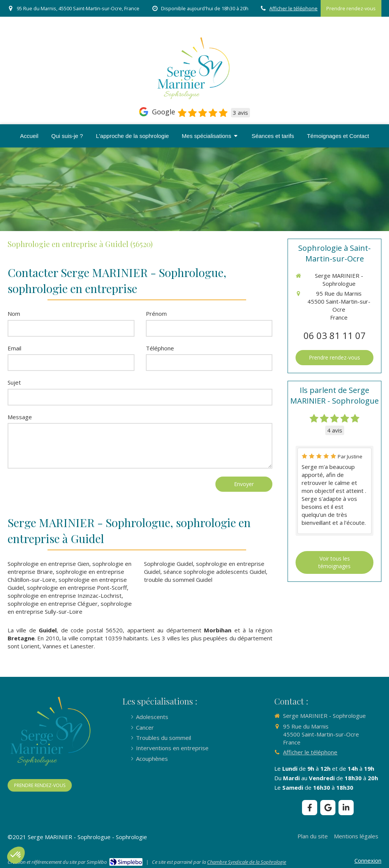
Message (20, 417)
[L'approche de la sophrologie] (132, 136)
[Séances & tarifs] (273, 136)
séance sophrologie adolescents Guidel (215, 572)
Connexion (368, 860)
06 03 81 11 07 (335, 335)
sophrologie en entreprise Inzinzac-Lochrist (65, 596)
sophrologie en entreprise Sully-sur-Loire (70, 607)
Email (14, 348)
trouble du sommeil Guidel (178, 580)
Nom (14, 314)
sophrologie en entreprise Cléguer (53, 603)
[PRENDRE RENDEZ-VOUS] (40, 785)
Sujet (14, 382)
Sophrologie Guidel (168, 564)
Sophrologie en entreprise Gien (48, 564)
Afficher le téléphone (293, 8)
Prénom (156, 314)
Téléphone (160, 348)
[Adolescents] (152, 717)
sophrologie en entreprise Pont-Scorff (77, 588)
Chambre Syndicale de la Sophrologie (247, 862)
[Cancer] (145, 728)
